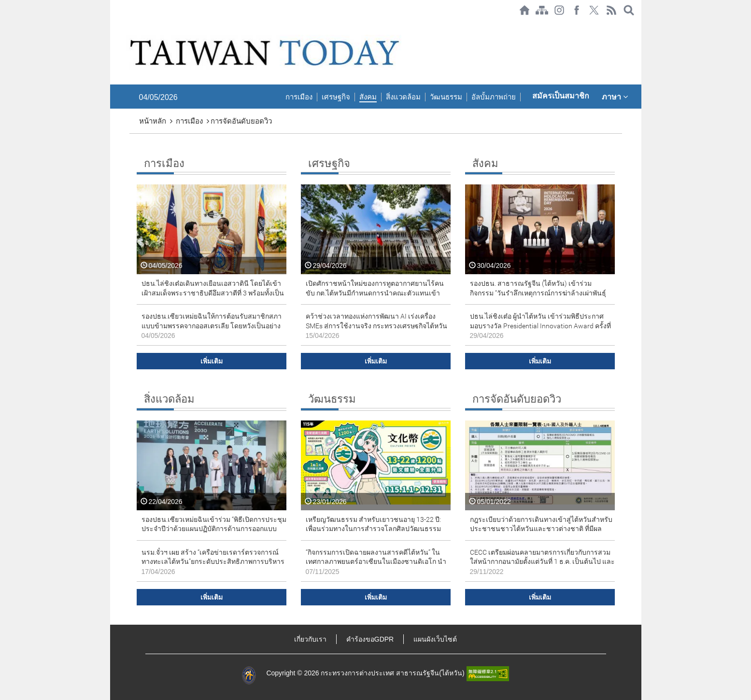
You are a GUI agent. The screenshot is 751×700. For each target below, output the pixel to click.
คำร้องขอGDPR (370, 639)
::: (113, 25)
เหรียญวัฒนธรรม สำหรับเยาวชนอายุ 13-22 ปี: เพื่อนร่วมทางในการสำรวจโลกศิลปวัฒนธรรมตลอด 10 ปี (373, 529)
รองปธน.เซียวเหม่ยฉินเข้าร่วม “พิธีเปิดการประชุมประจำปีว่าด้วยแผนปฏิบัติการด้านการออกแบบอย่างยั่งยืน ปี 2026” (214, 529)
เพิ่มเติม (212, 361)
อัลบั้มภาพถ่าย (494, 97)
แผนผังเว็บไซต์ (435, 639)
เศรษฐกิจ (336, 97)
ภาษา (615, 97)
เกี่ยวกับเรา (310, 639)
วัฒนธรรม (446, 97)
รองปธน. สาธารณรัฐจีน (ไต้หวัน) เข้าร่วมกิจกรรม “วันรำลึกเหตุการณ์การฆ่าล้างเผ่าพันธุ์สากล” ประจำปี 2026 (538, 293)
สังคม (368, 97)
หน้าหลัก (153, 121)
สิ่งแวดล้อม (403, 97)
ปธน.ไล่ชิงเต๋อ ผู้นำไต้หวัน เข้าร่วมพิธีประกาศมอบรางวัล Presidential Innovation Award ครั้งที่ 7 (540, 326)
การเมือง (299, 97)
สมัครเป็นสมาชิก (561, 96)
